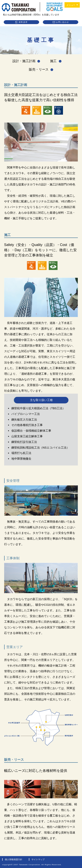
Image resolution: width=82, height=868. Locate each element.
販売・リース (39, 69)
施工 (53, 61)
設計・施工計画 (24, 61)
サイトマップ (38, 859)
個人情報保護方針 (14, 859)
